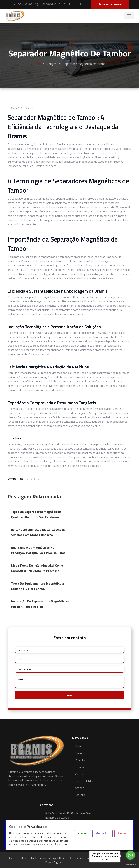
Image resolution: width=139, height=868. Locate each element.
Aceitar (82, 833)
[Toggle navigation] (129, 16)
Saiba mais (61, 844)
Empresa (80, 753)
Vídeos (79, 774)
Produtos (81, 760)
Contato (80, 795)
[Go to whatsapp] (130, 855)
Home (36, 64)
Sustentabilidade (85, 781)
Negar (122, 833)
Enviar (70, 695)
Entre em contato (110, 4)
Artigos (52, 64)
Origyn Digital (53, 862)
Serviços (80, 767)
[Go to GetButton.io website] (130, 864)
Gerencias (102, 833)
